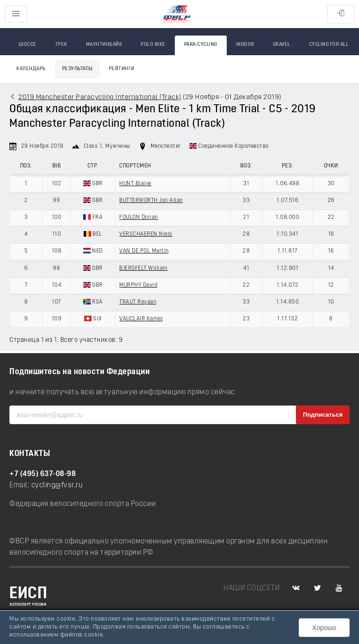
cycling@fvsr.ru (57, 485)
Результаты (77, 69)
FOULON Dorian (139, 217)
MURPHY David (138, 285)
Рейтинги (122, 69)
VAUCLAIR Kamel (141, 319)
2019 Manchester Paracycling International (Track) (100, 98)
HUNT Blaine (135, 184)
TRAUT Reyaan (138, 302)
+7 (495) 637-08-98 (43, 474)
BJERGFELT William (144, 268)
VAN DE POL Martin (144, 251)
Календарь (31, 69)
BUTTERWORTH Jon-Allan (151, 201)
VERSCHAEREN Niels (146, 234)
